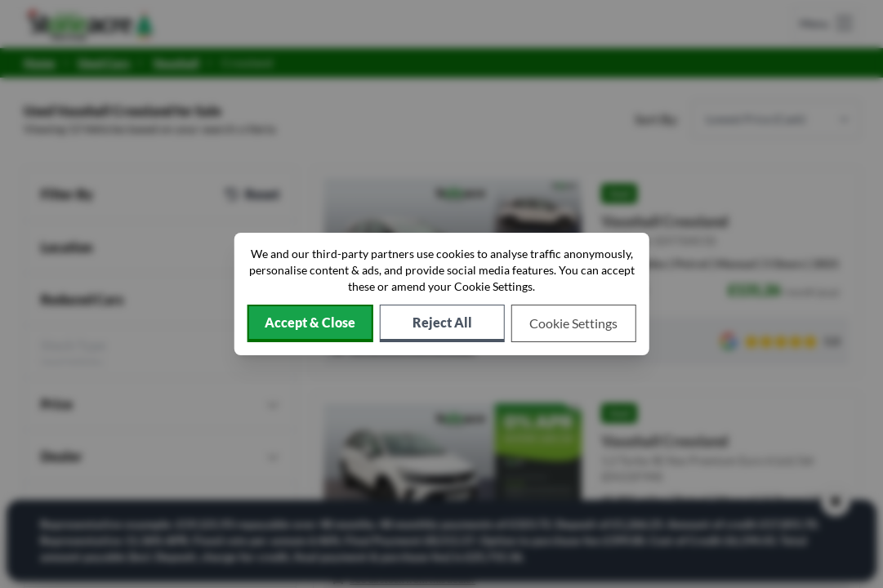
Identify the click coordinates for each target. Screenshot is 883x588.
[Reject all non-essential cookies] (442, 323)
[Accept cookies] (310, 323)
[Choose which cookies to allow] (574, 323)
